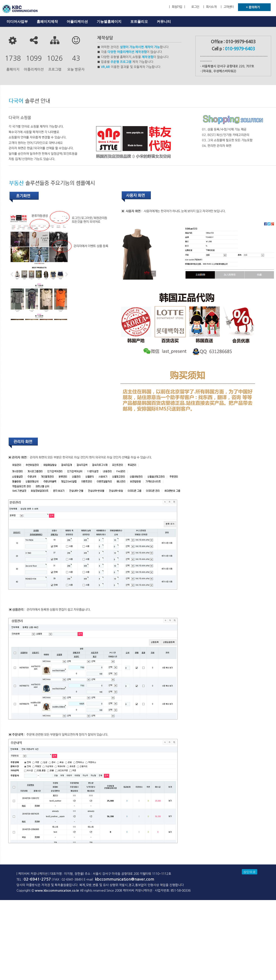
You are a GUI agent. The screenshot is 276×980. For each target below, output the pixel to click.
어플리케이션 (77, 22)
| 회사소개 (210, 7)
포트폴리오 (139, 22)
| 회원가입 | (177, 7)
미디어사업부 (17, 22)
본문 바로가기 (0, 0)
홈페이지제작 (47, 22)
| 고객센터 (227, 7)
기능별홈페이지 (109, 22)
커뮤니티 (164, 22)
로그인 (195, 7)
